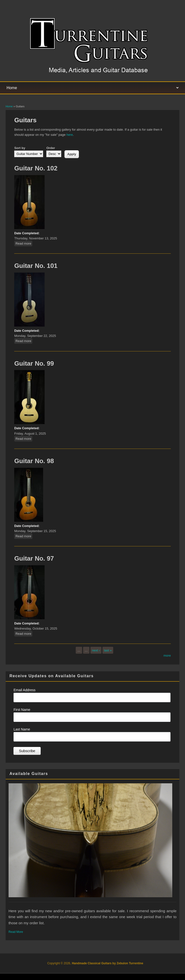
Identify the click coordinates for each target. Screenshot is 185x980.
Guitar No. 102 (36, 168)
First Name (22, 710)
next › (96, 650)
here (70, 135)
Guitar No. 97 (34, 558)
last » (108, 650)
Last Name (22, 729)
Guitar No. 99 (34, 363)
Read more (24, 243)
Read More (16, 932)
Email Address (24, 690)
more (167, 656)
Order (51, 148)
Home (9, 106)
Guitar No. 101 (36, 266)
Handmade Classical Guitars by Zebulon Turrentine (107, 963)
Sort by (20, 148)
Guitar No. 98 (34, 461)
